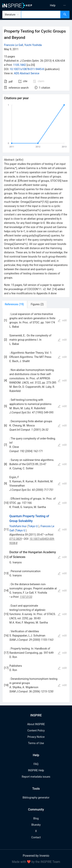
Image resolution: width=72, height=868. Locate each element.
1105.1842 (19, 65)
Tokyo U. (33, 526)
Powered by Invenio (36, 856)
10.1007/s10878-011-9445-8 (27, 69)
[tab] (15, 304)
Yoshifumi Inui (18, 526)
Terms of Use (36, 743)
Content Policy (36, 731)
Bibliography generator (36, 798)
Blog (36, 818)
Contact (36, 837)
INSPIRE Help (36, 770)
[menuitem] (53, 5)
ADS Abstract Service (27, 73)
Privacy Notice (36, 737)
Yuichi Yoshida (33, 45)
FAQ (36, 764)
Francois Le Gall (14, 45)
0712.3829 (16, 539)
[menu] (55, 5)
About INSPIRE (36, 724)
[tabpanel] (36, 505)
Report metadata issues (36, 777)
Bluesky (36, 825)
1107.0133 (26, 597)
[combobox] (41, 15)
